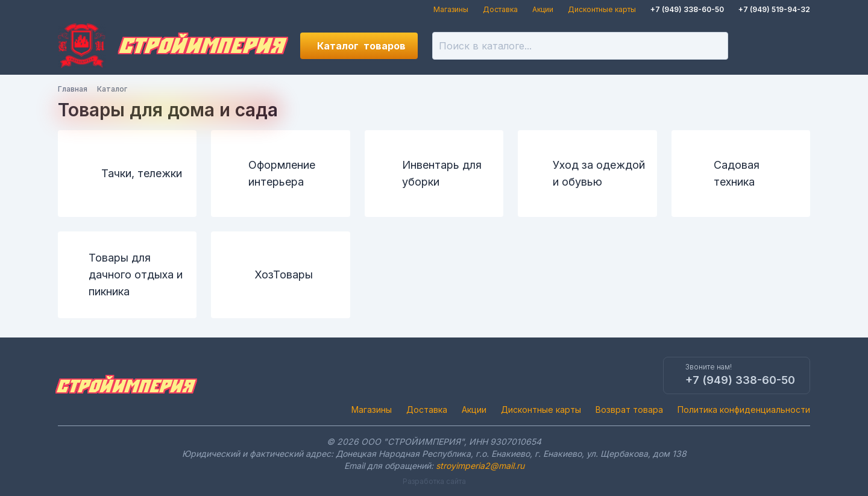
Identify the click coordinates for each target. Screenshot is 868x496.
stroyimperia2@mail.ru (480, 466)
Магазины (451, 9)
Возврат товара (629, 410)
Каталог (361, 46)
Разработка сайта (434, 481)
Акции (543, 9)
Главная (73, 89)
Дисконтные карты (602, 9)
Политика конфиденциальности (744, 410)
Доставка (500, 9)
